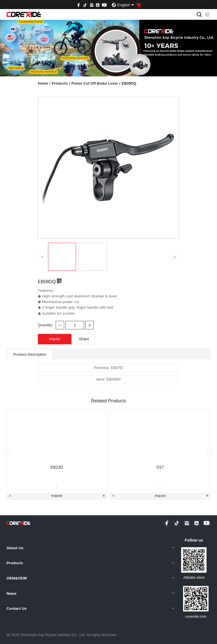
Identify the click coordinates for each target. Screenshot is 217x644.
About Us (15, 548)
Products (61, 83)
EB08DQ (129, 83)
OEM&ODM (17, 578)
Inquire (57, 495)
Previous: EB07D (109, 368)
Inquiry (55, 339)
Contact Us (17, 608)
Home (44, 83)
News (11, 593)
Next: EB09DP (108, 379)
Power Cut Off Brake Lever (96, 83)
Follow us (194, 540)
